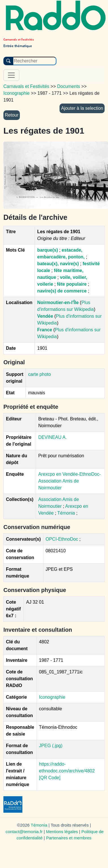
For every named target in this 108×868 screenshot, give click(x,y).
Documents (68, 86)
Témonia (67, 513)
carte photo (39, 374)
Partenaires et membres (69, 838)
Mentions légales (62, 832)
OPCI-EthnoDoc (62, 539)
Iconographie (52, 697)
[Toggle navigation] (11, 75)
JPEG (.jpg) (51, 746)
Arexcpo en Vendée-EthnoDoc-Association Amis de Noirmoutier (70, 481)
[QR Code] (50, 778)
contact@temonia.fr (24, 832)
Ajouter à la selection (82, 108)
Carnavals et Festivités (26, 86)
